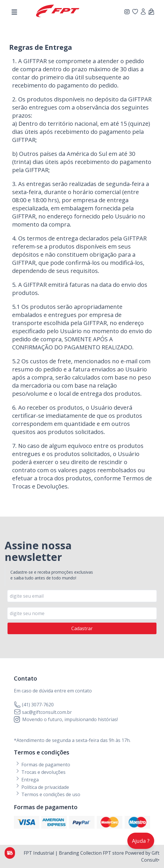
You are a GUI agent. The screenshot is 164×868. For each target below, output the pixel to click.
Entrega (27, 780)
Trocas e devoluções (40, 772)
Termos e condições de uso (48, 794)
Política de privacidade (42, 787)
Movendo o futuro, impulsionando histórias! (66, 719)
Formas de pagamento (43, 765)
